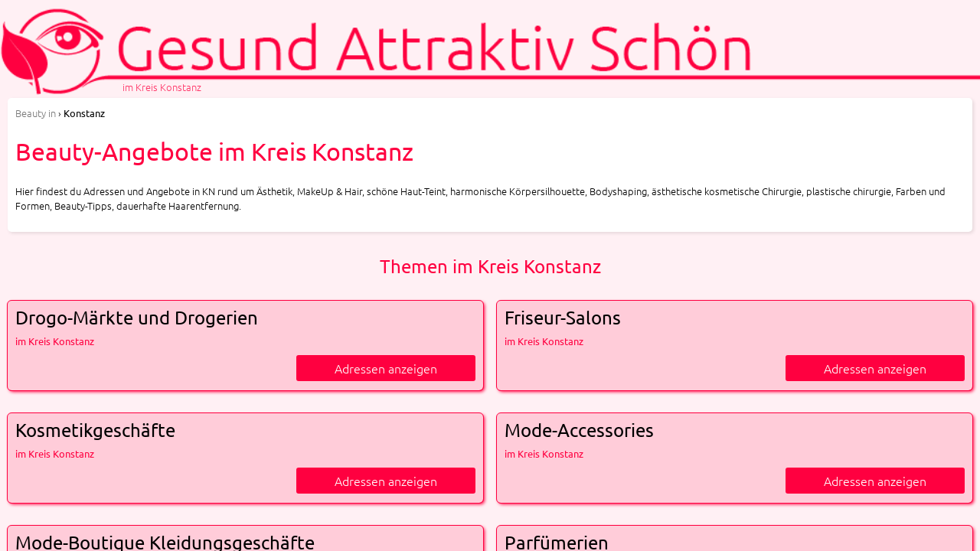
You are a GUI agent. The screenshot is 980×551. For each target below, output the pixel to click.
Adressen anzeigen (386, 368)
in (36, 113)
